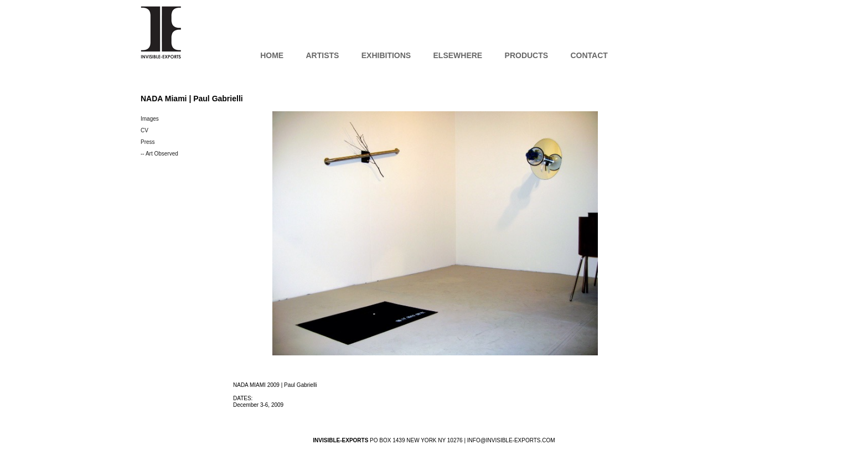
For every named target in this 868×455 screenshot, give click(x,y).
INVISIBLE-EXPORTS (161, 32)
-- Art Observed (159, 154)
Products (527, 55)
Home (272, 55)
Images (150, 119)
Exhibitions (386, 55)
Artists (322, 55)
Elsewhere (458, 55)
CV (144, 130)
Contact (589, 55)
